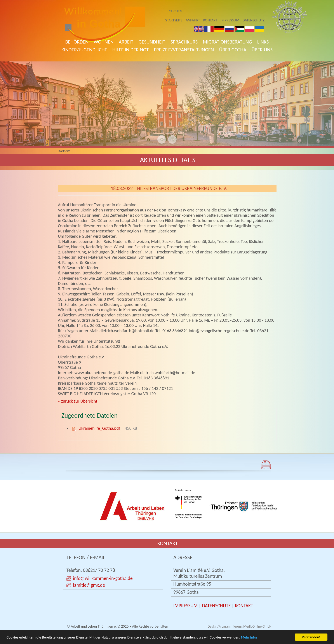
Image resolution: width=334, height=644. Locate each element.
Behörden (77, 42)
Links (263, 42)
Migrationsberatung (227, 42)
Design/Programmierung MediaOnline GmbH (240, 626)
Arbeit (126, 42)
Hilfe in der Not (130, 50)
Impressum (230, 20)
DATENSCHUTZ (216, 606)
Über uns (262, 50)
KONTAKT (244, 606)
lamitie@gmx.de (89, 585)
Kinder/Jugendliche (84, 50)
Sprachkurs (184, 42)
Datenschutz (253, 20)
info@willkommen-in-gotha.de (103, 578)
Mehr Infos (249, 638)
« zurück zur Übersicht (78, 401)
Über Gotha (233, 50)
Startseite (174, 20)
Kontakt (210, 20)
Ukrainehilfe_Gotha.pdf (99, 428)
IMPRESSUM (185, 606)
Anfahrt (193, 20)
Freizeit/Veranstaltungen (184, 50)
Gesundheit (152, 42)
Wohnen (104, 42)
